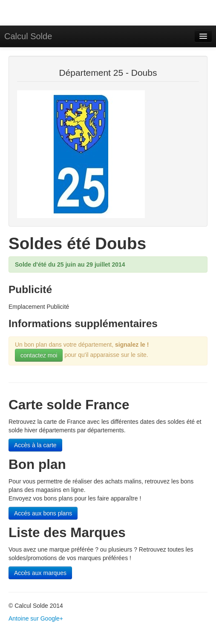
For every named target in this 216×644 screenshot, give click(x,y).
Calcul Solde (28, 36)
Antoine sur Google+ (36, 618)
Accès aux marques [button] (40, 573)
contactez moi (39, 355)
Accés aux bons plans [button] (43, 513)
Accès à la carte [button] (35, 445)
